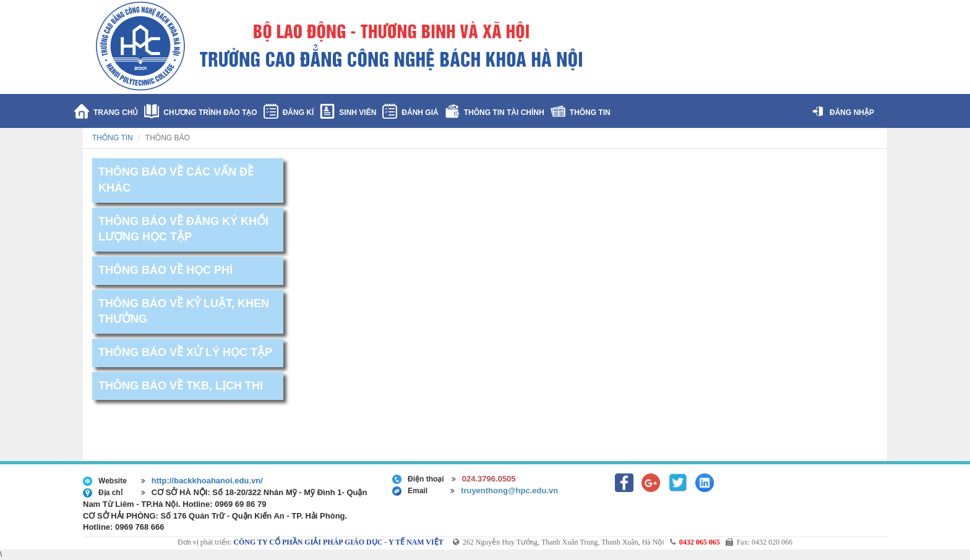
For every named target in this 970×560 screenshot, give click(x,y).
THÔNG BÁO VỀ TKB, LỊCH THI (181, 386)
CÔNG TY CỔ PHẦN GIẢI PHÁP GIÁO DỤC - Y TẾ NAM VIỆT (338, 542)
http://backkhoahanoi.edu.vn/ (207, 481)
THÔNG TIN (113, 138)
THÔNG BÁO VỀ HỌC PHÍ (165, 270)
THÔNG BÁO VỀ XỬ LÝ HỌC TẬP (185, 352)
